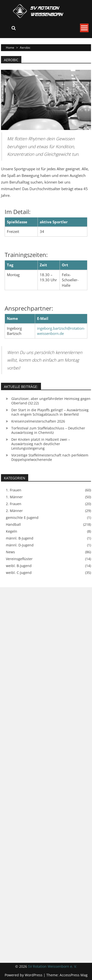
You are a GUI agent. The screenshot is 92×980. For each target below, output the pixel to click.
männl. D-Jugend (20, 545)
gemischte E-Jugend (22, 518)
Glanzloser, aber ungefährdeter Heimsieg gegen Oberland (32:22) (51, 401)
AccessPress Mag (74, 975)
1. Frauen (14, 490)
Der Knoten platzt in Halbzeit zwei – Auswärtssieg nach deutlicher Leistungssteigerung (41, 444)
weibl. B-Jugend (19, 566)
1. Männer (14, 497)
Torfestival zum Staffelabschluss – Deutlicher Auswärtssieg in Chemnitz (48, 430)
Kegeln (12, 531)
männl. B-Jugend (20, 538)
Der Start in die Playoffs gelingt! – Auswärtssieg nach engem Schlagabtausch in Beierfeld (50, 412)
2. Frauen (14, 504)
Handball (13, 525)
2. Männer (14, 511)
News (10, 552)
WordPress (34, 975)
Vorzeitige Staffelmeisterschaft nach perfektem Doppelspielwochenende (50, 457)
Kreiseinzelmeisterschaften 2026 (38, 421)
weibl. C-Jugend (19, 573)
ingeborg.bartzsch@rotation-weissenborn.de (61, 331)
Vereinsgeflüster (19, 559)
